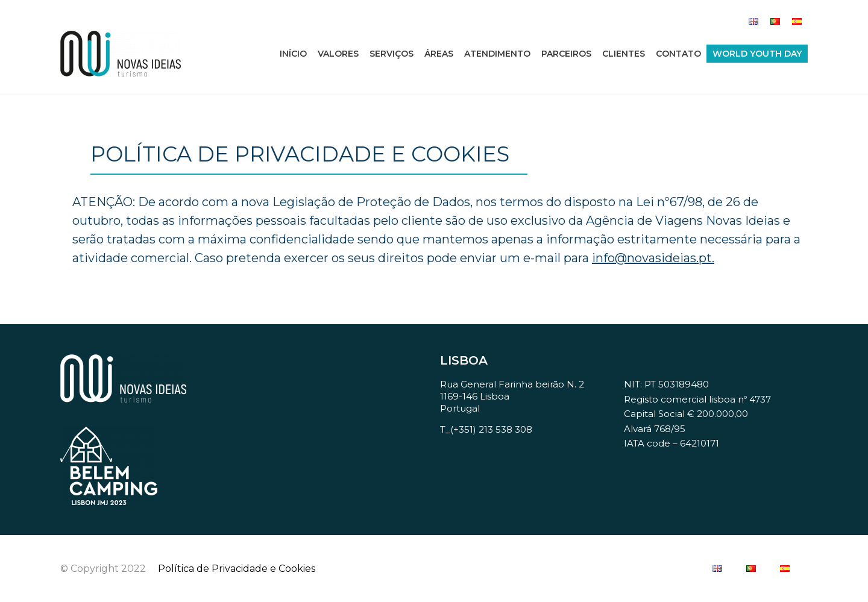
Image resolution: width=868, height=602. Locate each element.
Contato (678, 54)
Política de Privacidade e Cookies (237, 569)
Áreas (439, 54)
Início (293, 54)
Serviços (392, 54)
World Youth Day (757, 54)
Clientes (624, 54)
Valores (338, 54)
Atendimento (497, 54)
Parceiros (566, 54)
